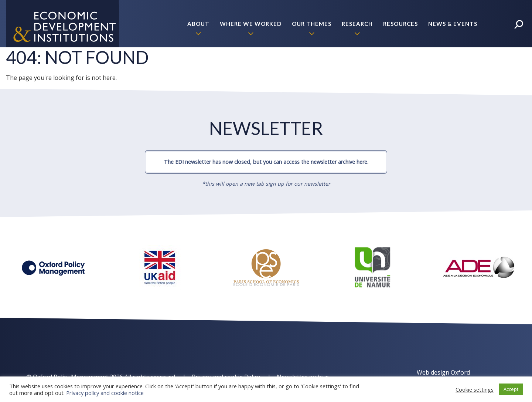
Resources (400, 24)
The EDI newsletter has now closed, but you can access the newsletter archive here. (266, 162)
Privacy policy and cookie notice (105, 393)
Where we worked (251, 24)
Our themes (312, 24)
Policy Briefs (456, 71)
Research (357, 24)
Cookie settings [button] (475, 389)
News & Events (453, 24)
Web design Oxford (443, 372)
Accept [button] (511, 389)
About (198, 24)
